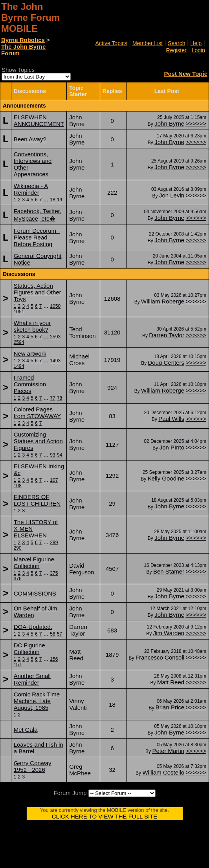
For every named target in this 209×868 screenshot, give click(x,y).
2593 (55, 337)
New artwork (30, 354)
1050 (55, 306)
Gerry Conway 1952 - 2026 (33, 766)
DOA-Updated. (33, 627)
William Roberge (163, 301)
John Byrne (169, 123)
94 (60, 455)
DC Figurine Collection (29, 649)
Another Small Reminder (32, 679)
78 (60, 398)
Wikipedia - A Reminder (31, 189)
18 (52, 200)
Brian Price (170, 707)
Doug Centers (166, 363)
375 (54, 573)
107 (54, 480)
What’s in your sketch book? (32, 326)
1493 (55, 361)
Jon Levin (172, 195)
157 (18, 665)
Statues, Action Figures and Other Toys (38, 292)
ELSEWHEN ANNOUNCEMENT (39, 121)
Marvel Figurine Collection (34, 563)
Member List (148, 43)
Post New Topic (186, 74)
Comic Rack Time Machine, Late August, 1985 (37, 701)
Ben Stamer (169, 571)
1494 (19, 366)
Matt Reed (171, 682)
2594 (19, 342)
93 (52, 455)
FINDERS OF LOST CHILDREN (37, 500)
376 (18, 579)
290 (18, 548)
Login (198, 50)
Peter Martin (168, 751)
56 (52, 634)
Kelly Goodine (166, 478)
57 (60, 634)
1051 (19, 312)
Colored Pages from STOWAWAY (37, 413)
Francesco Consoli (160, 657)
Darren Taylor (167, 335)
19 (60, 200)
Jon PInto (172, 447)
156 (54, 659)
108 (18, 486)
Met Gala (26, 730)
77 (52, 398)
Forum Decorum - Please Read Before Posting (37, 237)
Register (176, 50)
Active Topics (111, 43)
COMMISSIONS (35, 593)
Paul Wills (171, 419)
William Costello (163, 772)
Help (196, 43)
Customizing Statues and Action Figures (38, 441)
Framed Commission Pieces (30, 384)
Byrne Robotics (23, 40)
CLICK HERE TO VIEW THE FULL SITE (105, 816)
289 (54, 543)
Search (176, 43)
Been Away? (30, 139)
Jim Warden (169, 633)
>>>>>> (196, 123)
